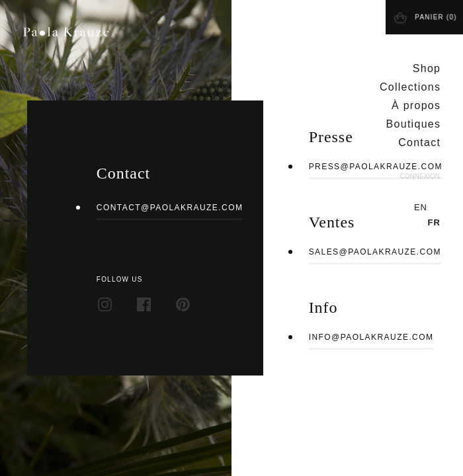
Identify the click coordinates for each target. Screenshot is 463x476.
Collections (410, 87)
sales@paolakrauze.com (375, 252)
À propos (416, 105)
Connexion (420, 176)
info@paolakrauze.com (371, 337)
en (421, 207)
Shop (427, 68)
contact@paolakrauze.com (170, 208)
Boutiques (414, 124)
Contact (419, 142)
